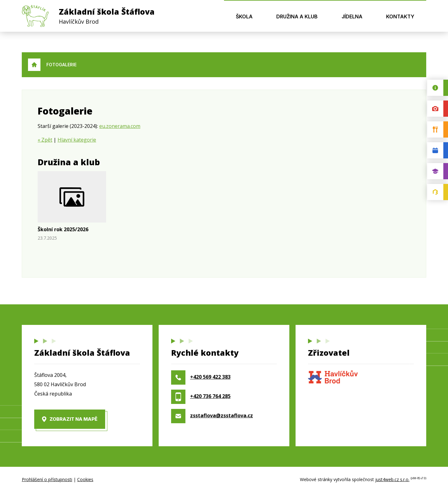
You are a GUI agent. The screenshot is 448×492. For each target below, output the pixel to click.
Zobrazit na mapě (73, 419)
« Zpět (45, 140)
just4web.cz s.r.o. (392, 479)
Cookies (85, 479)
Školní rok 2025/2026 (63, 229)
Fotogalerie (61, 65)
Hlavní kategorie (77, 140)
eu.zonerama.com (120, 126)
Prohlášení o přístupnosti (47, 479)
